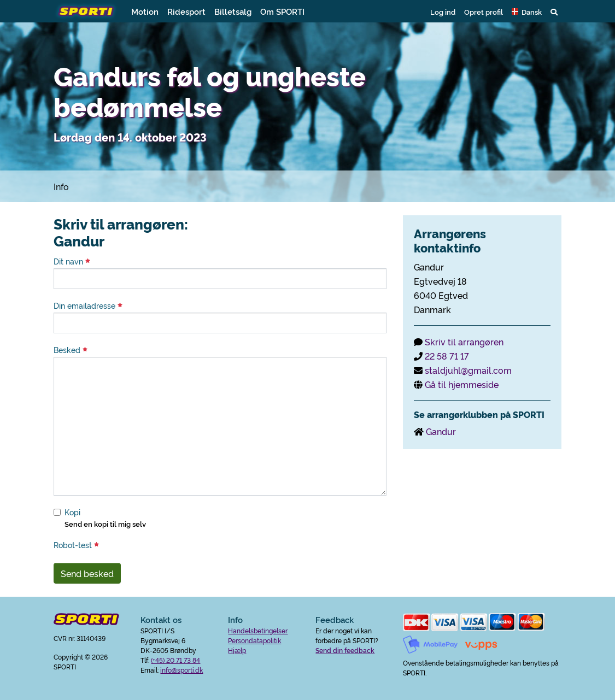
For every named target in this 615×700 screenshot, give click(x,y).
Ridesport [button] (186, 11)
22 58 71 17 (447, 356)
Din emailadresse (88, 305)
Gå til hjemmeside (462, 384)
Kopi (72, 512)
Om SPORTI (282, 11)
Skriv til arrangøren (464, 342)
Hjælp (237, 650)
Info (61, 186)
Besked (71, 350)
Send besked (87, 573)
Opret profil (484, 11)
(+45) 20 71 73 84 (175, 660)
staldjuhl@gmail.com (468, 370)
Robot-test (76, 545)
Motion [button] (145, 11)
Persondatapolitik (254, 640)
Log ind (443, 11)
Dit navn (72, 261)
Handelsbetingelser (258, 630)
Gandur (441, 431)
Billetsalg (233, 11)
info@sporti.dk (181, 670)
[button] (527, 11)
